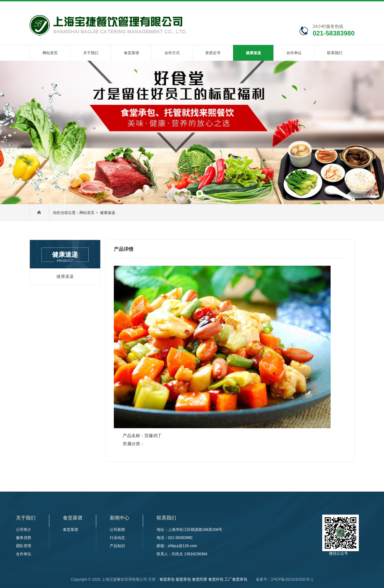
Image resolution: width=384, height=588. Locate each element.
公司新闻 (117, 529)
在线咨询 (283, 7)
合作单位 (24, 554)
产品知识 (117, 546)
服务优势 (24, 538)
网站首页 (87, 213)
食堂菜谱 (70, 529)
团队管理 (24, 546)
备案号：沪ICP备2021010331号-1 (285, 579)
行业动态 (117, 538)
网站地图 (306, 7)
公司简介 (24, 529)
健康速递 (108, 213)
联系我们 (329, 7)
